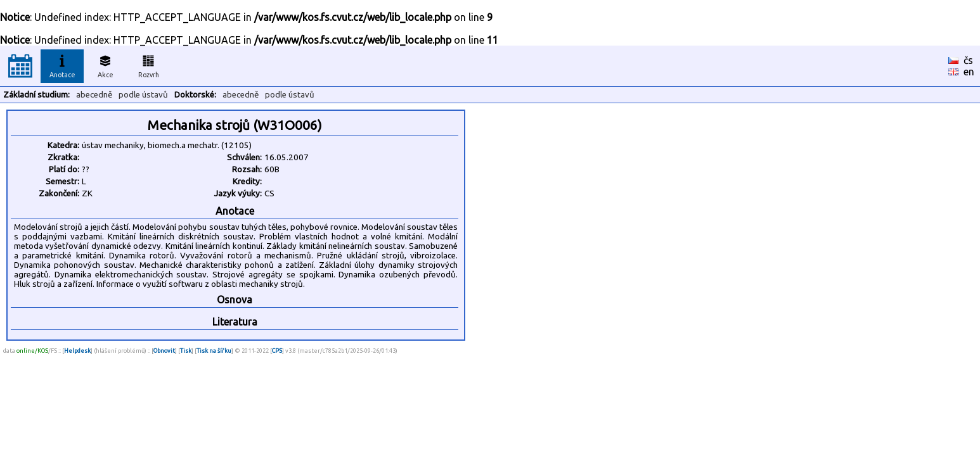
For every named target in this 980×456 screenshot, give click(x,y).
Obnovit (164, 351)
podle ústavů (143, 95)
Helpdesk (77, 351)
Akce (105, 65)
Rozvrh (149, 65)
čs (968, 60)
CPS (277, 351)
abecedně (94, 95)
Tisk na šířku (214, 351)
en (969, 72)
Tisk (186, 351)
